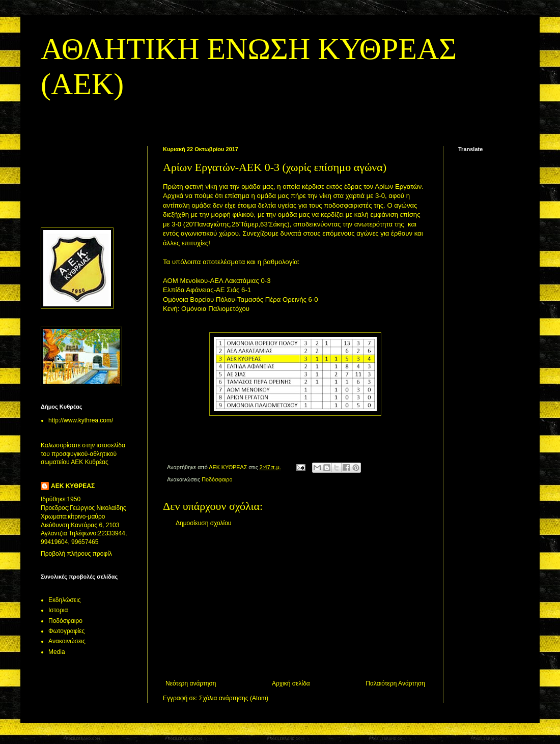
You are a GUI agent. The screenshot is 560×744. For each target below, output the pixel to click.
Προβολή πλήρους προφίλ (76, 554)
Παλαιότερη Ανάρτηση (395, 683)
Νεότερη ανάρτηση (191, 683)
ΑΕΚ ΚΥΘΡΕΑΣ (73, 486)
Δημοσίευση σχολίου (203, 523)
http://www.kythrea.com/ (81, 420)
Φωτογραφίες (66, 631)
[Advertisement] (295, 604)
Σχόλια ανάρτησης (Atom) (234, 698)
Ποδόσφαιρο (217, 479)
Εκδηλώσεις (65, 600)
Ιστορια (58, 610)
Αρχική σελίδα (291, 683)
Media (57, 652)
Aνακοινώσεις (67, 641)
